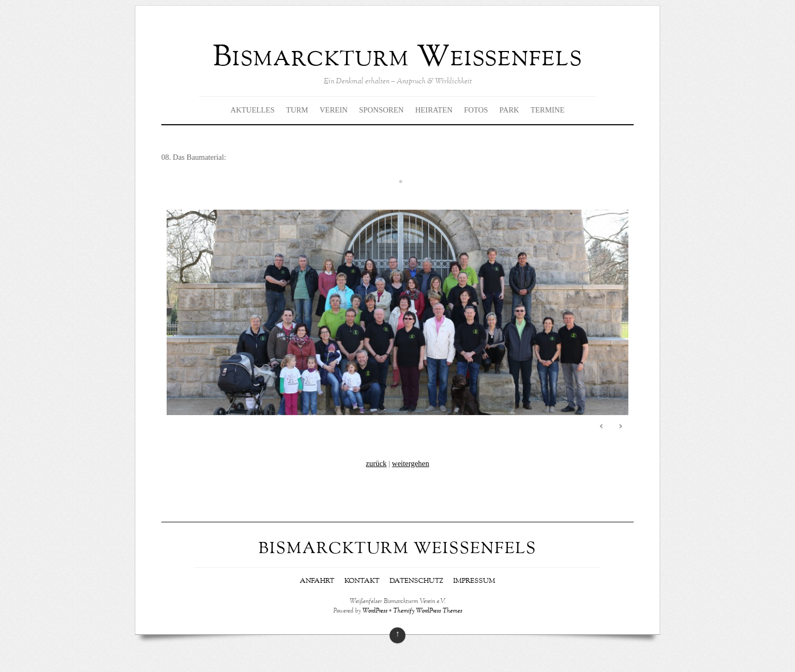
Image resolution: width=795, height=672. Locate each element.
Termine (548, 110)
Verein (334, 110)
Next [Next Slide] (620, 426)
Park (509, 110)
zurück (376, 463)
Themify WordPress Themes (428, 611)
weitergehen (411, 463)
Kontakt (362, 581)
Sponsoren (382, 110)
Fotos (476, 110)
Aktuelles (252, 110)
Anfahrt (317, 581)
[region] (397, 315)
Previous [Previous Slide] (602, 426)
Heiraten (434, 110)
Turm (297, 110)
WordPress (375, 611)
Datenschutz (416, 581)
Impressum (474, 581)
